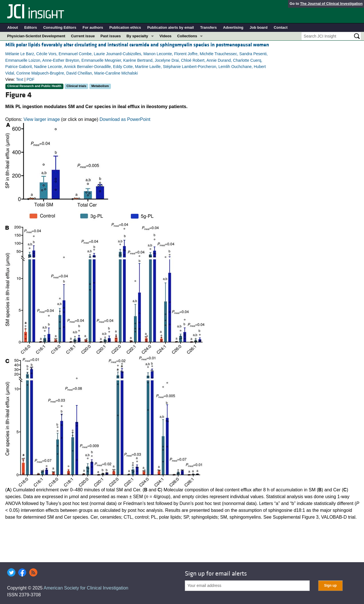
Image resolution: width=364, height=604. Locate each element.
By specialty (137, 36)
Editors (31, 27)
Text (20, 79)
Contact (281, 27)
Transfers (209, 27)
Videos (166, 36)
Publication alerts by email (171, 27)
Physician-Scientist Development (36, 36)
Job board (259, 27)
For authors (93, 27)
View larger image (42, 119)
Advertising (233, 27)
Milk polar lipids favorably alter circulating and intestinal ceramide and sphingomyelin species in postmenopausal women (137, 45)
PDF (30, 79)
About (13, 27)
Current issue (83, 36)
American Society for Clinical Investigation (86, 588)
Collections (187, 36)
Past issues (111, 36)
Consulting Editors (60, 27)
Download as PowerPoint (125, 119)
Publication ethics (125, 27)
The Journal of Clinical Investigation (331, 4)
